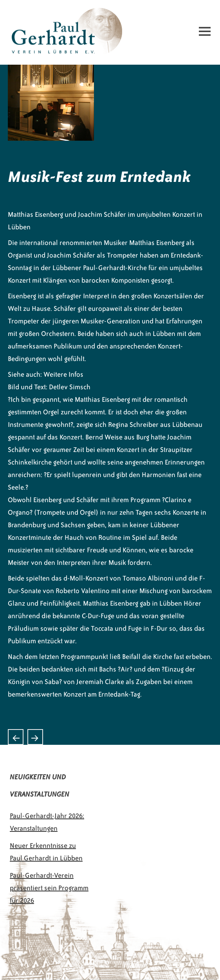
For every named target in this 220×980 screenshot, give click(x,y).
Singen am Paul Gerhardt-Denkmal (16, 737)
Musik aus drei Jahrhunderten (35, 737)
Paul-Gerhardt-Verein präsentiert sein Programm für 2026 (49, 888)
